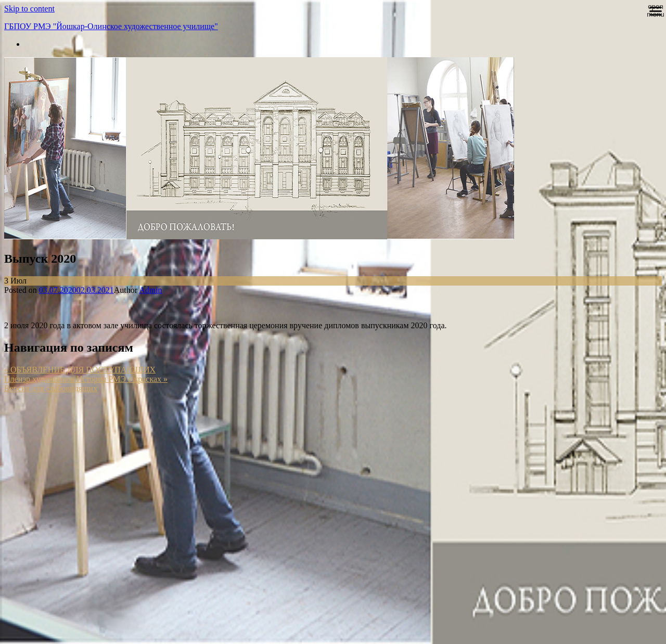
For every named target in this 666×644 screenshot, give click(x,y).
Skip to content (29, 9)
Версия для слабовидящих (51, 388)
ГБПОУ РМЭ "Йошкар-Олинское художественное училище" (111, 26)
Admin (150, 290)
